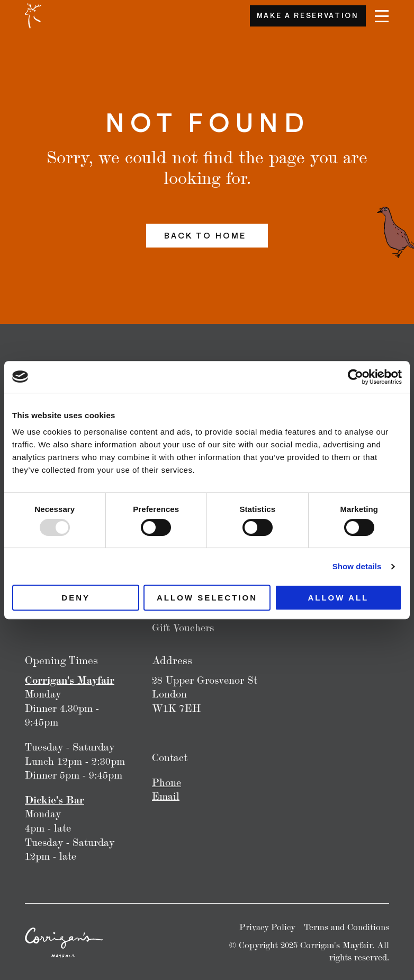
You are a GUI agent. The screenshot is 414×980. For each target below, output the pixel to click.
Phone (166, 783)
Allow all (338, 598)
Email (166, 796)
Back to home (207, 236)
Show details (357, 566)
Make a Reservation (308, 15)
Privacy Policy (267, 927)
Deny (76, 598)
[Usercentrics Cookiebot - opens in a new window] (355, 377)
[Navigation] (382, 16)
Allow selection (207, 598)
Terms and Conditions (346, 927)
